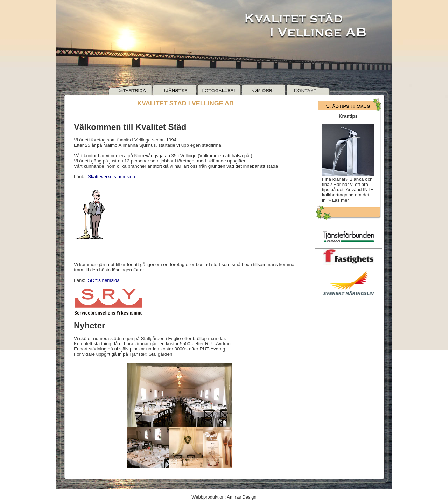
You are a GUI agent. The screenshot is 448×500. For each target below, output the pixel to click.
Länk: (104, 177)
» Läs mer (337, 200)
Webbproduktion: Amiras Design (224, 497)
